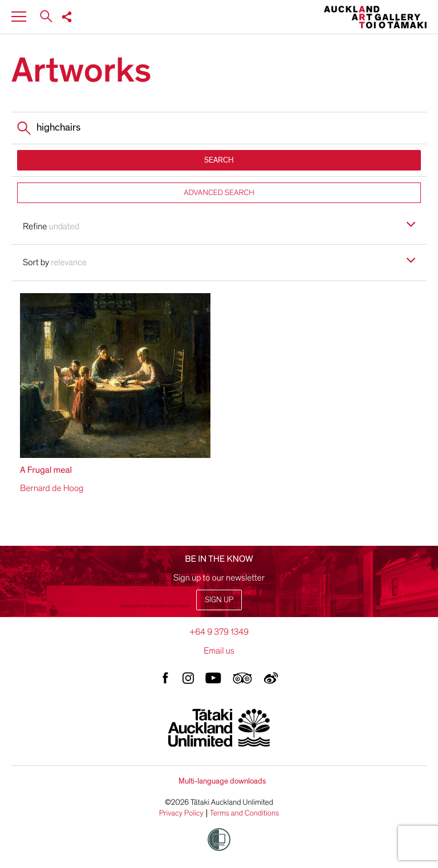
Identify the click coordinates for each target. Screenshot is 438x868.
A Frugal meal (46, 470)
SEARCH (219, 160)
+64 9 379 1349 (219, 632)
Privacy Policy (181, 813)
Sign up (219, 600)
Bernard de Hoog (52, 488)
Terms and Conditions (245, 813)
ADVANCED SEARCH (219, 192)
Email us (219, 651)
